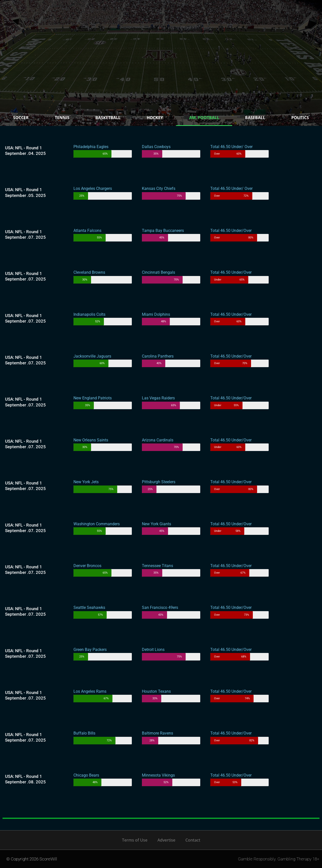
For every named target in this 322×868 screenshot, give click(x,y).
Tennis (62, 118)
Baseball (255, 118)
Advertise (166, 840)
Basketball (108, 118)
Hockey (155, 118)
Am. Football (204, 118)
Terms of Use (135, 840)
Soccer (21, 118)
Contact (193, 840)
